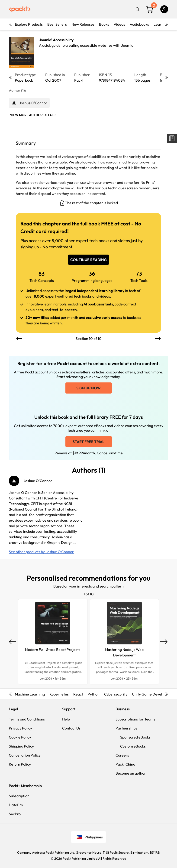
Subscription (19, 796)
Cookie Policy (20, 737)
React (78, 694)
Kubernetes (59, 694)
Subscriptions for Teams (135, 719)
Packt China (125, 764)
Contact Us (71, 728)
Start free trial (88, 442)
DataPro (16, 805)
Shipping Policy (21, 746)
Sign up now (88, 388)
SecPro (15, 814)
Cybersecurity (116, 694)
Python (94, 694)
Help (66, 719)
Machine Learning (30, 694)
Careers (122, 755)
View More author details (33, 115)
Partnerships (126, 728)
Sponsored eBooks (135, 737)
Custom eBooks (133, 746)
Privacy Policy (20, 728)
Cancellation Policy (25, 755)
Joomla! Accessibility (56, 40)
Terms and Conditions (27, 719)
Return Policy (20, 764)
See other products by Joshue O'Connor (41, 552)
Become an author (131, 773)
